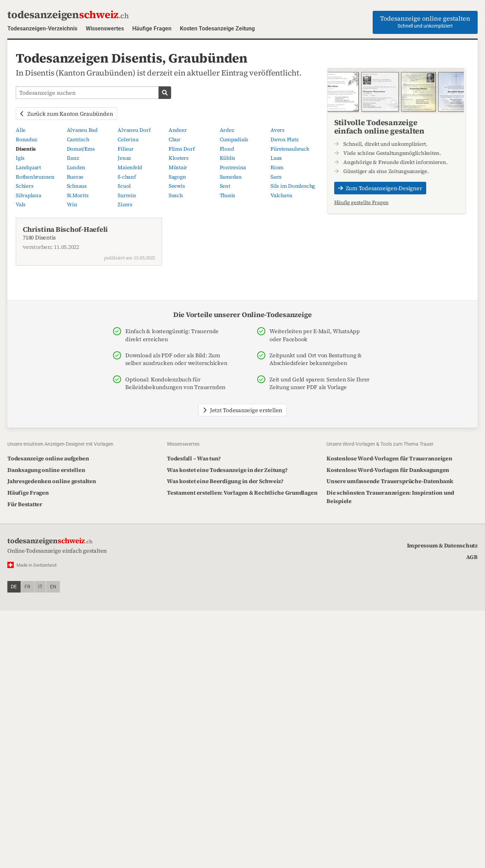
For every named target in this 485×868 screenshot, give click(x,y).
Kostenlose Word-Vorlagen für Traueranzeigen (389, 458)
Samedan (231, 177)
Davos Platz (284, 139)
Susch (176, 195)
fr (27, 587)
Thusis (228, 195)
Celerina (128, 139)
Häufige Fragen (152, 28)
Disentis (26, 149)
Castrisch (78, 139)
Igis (20, 158)
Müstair (178, 167)
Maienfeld (130, 167)
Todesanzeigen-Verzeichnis (42, 28)
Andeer (178, 130)
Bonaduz (26, 139)
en (53, 587)
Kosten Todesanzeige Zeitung (217, 28)
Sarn (276, 177)
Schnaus (77, 186)
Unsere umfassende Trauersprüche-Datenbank (390, 481)
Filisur (125, 149)
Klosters (179, 158)
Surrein (127, 195)
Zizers (125, 205)
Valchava (281, 195)
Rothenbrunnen (35, 177)
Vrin (72, 205)
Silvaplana (29, 195)
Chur (175, 139)
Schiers (24, 186)
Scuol (124, 186)
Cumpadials (234, 139)
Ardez (227, 130)
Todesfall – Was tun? (194, 458)
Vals (21, 205)
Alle (21, 130)
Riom (277, 167)
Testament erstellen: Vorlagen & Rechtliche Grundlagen (242, 493)
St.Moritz (78, 195)
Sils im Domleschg (293, 186)
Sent (225, 186)
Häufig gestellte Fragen (361, 202)
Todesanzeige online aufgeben (48, 458)
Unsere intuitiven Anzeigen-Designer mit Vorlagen (60, 444)
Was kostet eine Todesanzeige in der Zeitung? (227, 470)
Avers (277, 130)
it (40, 587)
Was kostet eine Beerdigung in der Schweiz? (225, 481)
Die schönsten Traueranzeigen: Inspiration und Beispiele (390, 497)
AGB (472, 557)
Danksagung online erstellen (46, 470)
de (14, 587)
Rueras (75, 177)
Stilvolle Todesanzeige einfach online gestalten (379, 127)
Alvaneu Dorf (134, 130)
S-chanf (126, 177)
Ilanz (73, 158)
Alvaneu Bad (82, 130)
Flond (227, 149)
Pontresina (233, 167)
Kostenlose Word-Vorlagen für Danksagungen (388, 470)
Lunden (76, 167)
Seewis (177, 186)
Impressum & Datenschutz (442, 545)
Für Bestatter (25, 504)
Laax (276, 158)
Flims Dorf (182, 149)
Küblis (228, 158)
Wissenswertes (105, 28)
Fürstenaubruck (290, 149)
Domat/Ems (81, 149)
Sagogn (177, 177)
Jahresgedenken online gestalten (52, 481)
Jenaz (124, 158)
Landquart (28, 167)
